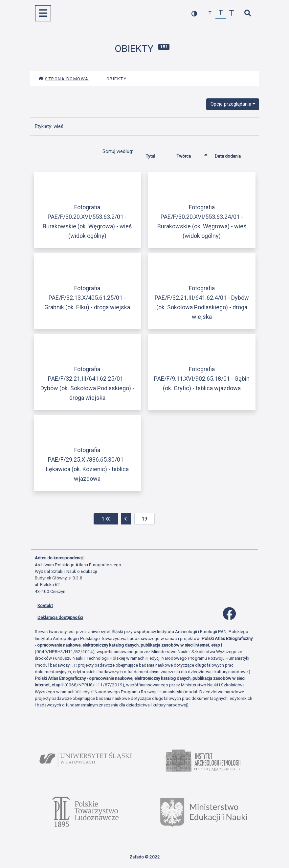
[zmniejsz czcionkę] (210, 13)
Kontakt (45, 605)
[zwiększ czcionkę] (232, 13)
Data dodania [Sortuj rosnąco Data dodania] (233, 155)
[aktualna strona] (145, 519)
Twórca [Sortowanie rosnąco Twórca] (189, 155)
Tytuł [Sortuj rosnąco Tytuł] (156, 155)
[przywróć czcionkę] (221, 13)
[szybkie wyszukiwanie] (247, 13)
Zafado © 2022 (145, 857)
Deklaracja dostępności (60, 617)
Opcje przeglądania (231, 104)
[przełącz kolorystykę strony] (194, 13)
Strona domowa (64, 79)
